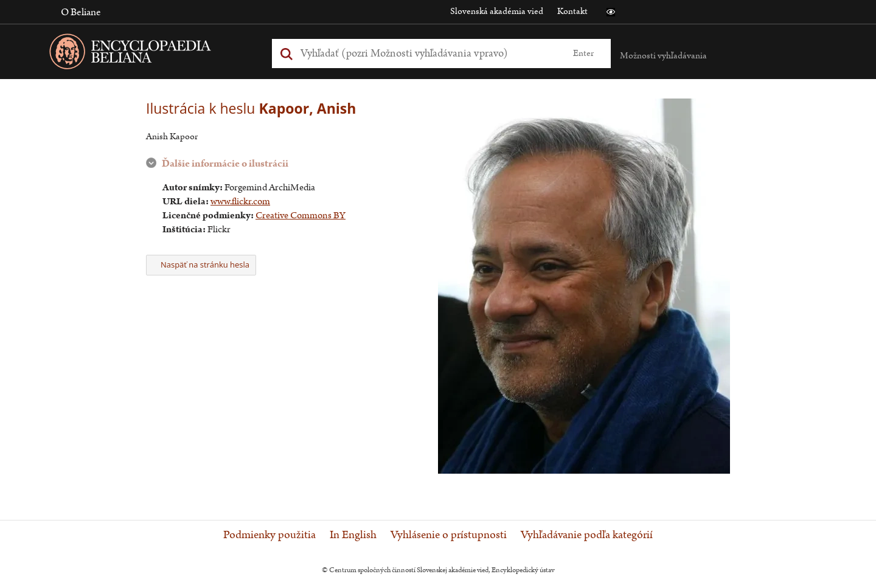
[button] (611, 12)
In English (353, 535)
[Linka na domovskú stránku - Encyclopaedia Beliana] (149, 54)
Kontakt (572, 11)
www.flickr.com (240, 202)
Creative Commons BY (301, 216)
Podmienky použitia (269, 535)
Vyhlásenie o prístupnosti (449, 535)
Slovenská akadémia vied (497, 11)
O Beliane (81, 12)
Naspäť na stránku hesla (201, 265)
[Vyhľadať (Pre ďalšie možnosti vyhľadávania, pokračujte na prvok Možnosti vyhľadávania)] (428, 53)
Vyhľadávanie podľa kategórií (587, 535)
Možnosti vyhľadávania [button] (663, 56)
